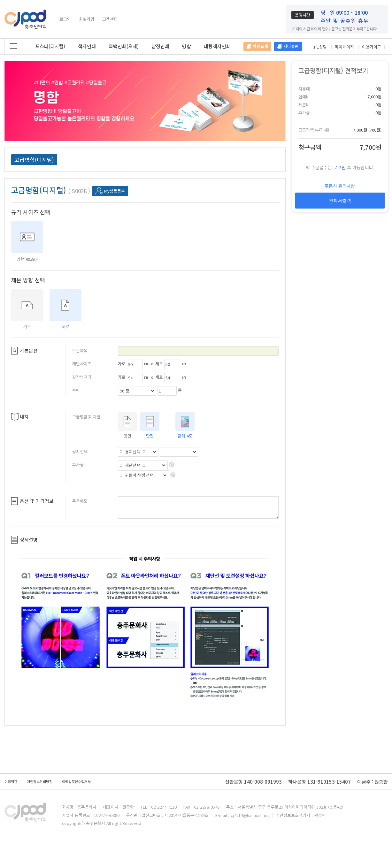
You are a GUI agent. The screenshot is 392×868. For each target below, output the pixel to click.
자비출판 (288, 46)
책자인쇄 (87, 46)
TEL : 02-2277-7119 (159, 807)
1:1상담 (320, 47)
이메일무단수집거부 (76, 781)
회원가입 (87, 19)
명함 (187, 46)
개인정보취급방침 (40, 781)
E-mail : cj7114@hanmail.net (242, 815)
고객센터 (110, 19)
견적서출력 (340, 201)
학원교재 (257, 46)
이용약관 (11, 781)
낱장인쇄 (160, 46)
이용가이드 (372, 47)
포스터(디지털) (50, 46)
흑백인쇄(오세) (124, 46)
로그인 (65, 19)
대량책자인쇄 (217, 46)
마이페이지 (344, 47)
